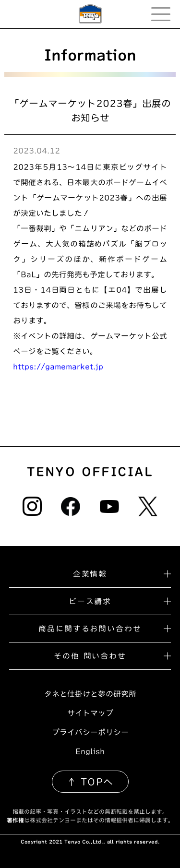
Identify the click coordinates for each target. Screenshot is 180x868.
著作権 (15, 820)
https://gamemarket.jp (58, 367)
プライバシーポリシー (90, 732)
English (90, 751)
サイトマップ (90, 713)
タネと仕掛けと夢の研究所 (90, 694)
